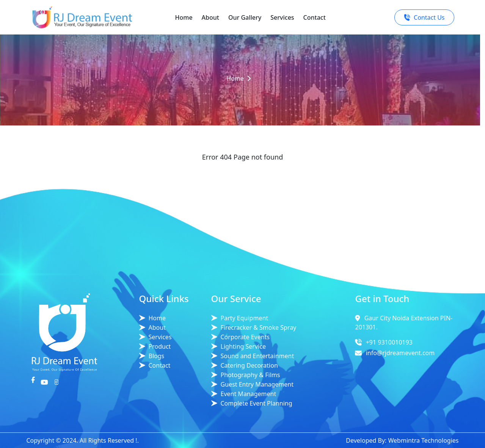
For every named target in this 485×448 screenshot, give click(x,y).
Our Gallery (245, 17)
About (210, 17)
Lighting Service (243, 346)
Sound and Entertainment (257, 356)
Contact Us (424, 17)
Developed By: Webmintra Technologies (402, 440)
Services (282, 17)
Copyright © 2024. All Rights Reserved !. (83, 440)
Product (160, 346)
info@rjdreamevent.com (400, 353)
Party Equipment (245, 318)
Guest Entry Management (257, 384)
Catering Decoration (249, 365)
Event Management (249, 394)
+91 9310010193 (389, 342)
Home (184, 17)
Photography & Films (250, 375)
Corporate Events (245, 337)
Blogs (157, 356)
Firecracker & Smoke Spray (259, 327)
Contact (315, 17)
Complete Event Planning (257, 403)
